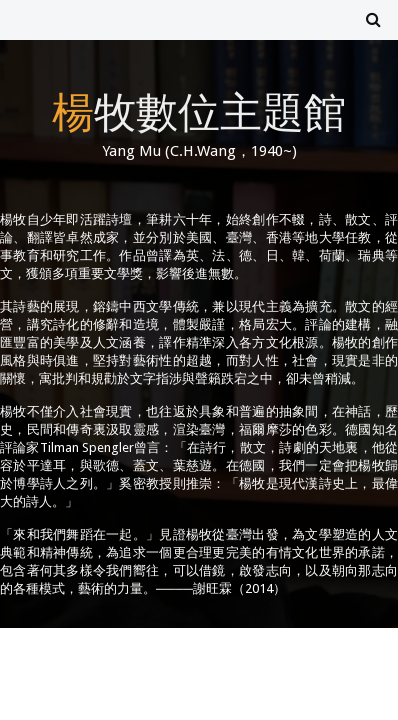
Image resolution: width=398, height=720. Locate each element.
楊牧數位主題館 (199, 110)
